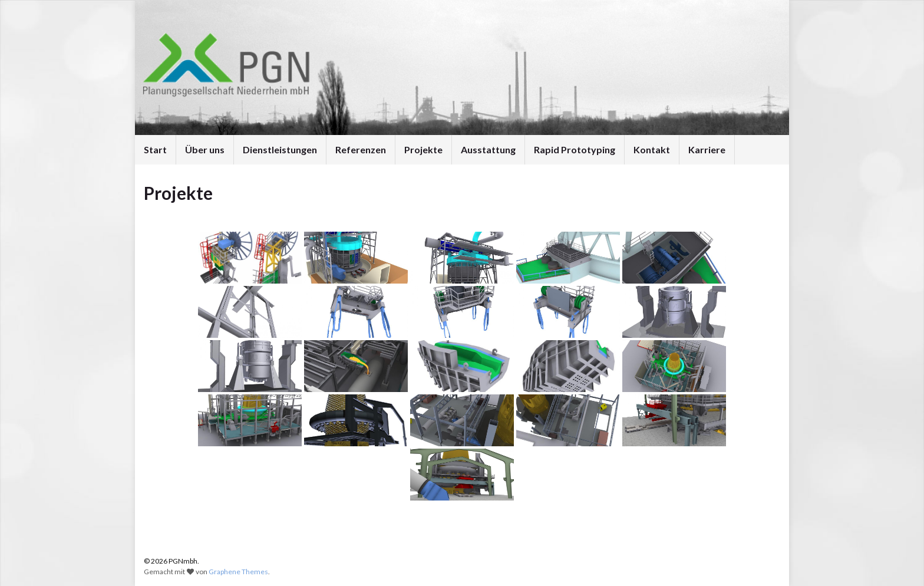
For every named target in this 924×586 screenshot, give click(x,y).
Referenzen (361, 149)
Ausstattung (488, 149)
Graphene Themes (238, 572)
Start (155, 149)
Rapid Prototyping (575, 149)
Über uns (205, 149)
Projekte (423, 149)
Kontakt (652, 149)
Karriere (707, 149)
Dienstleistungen (280, 149)
